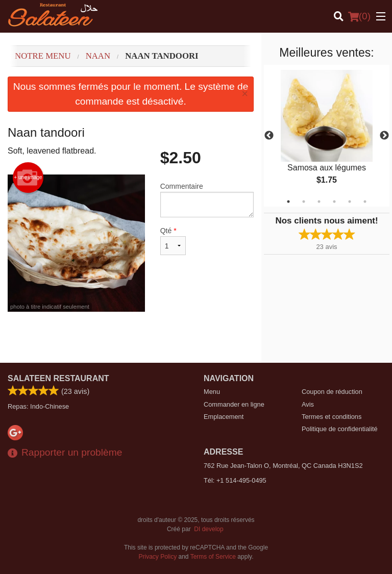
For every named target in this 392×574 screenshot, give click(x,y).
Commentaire (207, 200)
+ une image (28, 178)
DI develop (209, 529)
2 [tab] (304, 202)
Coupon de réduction (332, 392)
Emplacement (224, 417)
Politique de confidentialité (340, 429)
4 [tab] (334, 202)
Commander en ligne (234, 404)
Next (384, 136)
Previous (269, 136)
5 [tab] (350, 202)
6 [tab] (365, 202)
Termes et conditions (332, 417)
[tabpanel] (327, 136)
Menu (212, 392)
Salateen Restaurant (58, 378)
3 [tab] (319, 202)
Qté (173, 241)
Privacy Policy (158, 557)
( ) (359, 16)
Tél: (235, 480)
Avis (308, 404)
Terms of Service (213, 557)
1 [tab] (288, 202)
